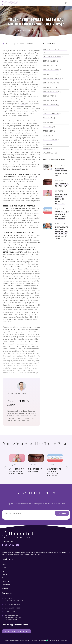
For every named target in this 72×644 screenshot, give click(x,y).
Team (4, 571)
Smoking (47, 135)
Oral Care (48, 127)
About (4, 568)
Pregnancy (48, 131)
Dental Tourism (50, 100)
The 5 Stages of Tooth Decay (62, 185)
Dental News (49, 87)
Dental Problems (51, 92)
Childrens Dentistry (52, 57)
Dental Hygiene (50, 83)
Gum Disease (49, 118)
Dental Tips (48, 96)
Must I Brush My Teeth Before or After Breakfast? (61, 199)
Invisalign (48, 122)
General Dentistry (51, 114)
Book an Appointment (16, 631)
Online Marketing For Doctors (57, 640)
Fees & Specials (7, 585)
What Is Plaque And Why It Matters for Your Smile (62, 215)
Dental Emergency (51, 70)
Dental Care (48, 65)
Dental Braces (49, 61)
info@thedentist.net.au (12, 612)
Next (67, 467)
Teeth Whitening (50, 140)
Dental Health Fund (52, 78)
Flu (45, 109)
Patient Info (5, 581)
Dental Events (49, 74)
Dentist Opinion (50, 105)
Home (16, 30)
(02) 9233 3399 (15, 604)
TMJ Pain (47, 144)
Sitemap (34, 640)
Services (4, 574)
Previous (5, 467)
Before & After (6, 578)
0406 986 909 (16, 608)
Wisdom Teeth (49, 153)
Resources (5, 588)
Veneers (47, 149)
